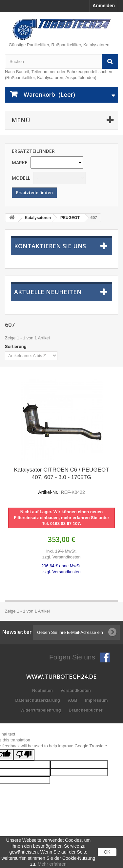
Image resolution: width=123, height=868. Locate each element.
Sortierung (16, 346)
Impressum (96, 700)
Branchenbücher (85, 710)
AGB (73, 700)
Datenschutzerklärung (38, 700)
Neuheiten (43, 690)
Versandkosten (76, 690)
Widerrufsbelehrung (41, 710)
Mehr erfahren (52, 864)
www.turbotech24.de (61, 676)
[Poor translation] (24, 755)
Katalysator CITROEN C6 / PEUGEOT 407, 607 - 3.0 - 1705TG (61, 481)
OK (107, 852)
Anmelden (104, 6)
